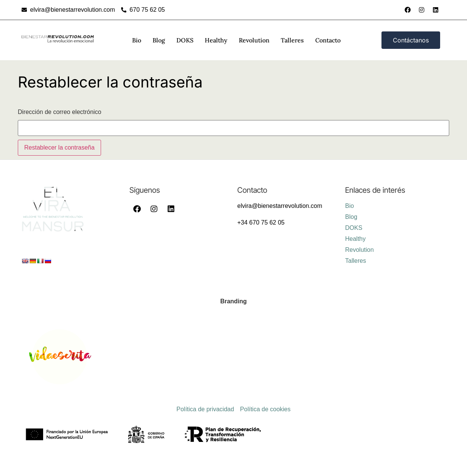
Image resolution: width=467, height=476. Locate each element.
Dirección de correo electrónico (60, 112)
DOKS (185, 40)
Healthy (216, 40)
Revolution (254, 40)
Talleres (292, 40)
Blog (159, 40)
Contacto (328, 40)
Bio (137, 40)
